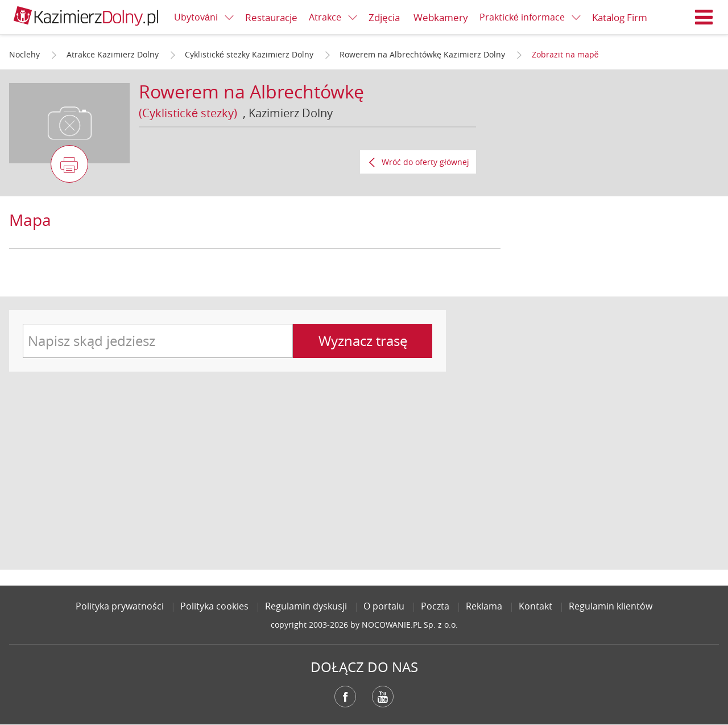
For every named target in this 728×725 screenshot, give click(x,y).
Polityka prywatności (120, 606)
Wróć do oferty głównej (425, 162)
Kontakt (535, 606)
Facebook (345, 697)
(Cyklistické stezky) (188, 113)
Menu (704, 17)
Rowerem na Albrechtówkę (251, 91)
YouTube (383, 697)
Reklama (484, 606)
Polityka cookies (214, 606)
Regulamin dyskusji (306, 606)
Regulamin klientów (611, 606)
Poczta (435, 606)
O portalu (384, 606)
